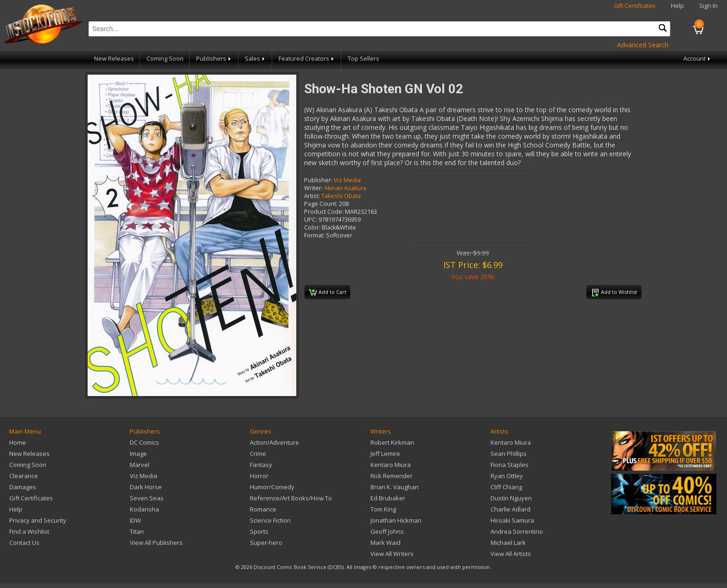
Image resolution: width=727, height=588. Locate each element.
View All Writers (392, 554)
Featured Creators (307, 59)
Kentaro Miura (391, 465)
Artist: (312, 196)
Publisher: (318, 180)
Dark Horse (146, 487)
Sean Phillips (509, 454)
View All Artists (511, 554)
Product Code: (324, 212)
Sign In (708, 6)
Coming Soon (165, 59)
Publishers (214, 59)
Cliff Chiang (506, 487)
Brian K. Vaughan (395, 487)
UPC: (311, 220)
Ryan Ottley (507, 476)
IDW (135, 520)
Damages (23, 487)
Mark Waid (386, 543)
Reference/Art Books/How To (291, 498)
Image (138, 454)
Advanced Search (643, 45)
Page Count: (321, 204)
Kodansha (144, 509)
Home (18, 442)
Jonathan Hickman (396, 520)
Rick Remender (392, 476)
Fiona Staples (510, 465)
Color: (312, 227)
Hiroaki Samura (512, 520)
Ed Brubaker (388, 498)
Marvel (140, 465)
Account (698, 59)
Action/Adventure (274, 442)
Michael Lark (508, 543)
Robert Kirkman (392, 442)
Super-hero (266, 543)
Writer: (313, 188)
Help (677, 6)
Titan (137, 531)
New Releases (114, 59)
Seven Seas (147, 498)
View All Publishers (156, 543)
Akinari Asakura (345, 188)
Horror (259, 476)
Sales (255, 59)
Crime (258, 454)
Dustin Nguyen (511, 498)
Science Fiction (270, 520)
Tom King (383, 509)
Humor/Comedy (272, 487)
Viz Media (347, 180)
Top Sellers (363, 59)
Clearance (24, 476)
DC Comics (144, 442)
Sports (259, 531)
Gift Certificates (635, 6)
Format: (314, 235)
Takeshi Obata (341, 196)
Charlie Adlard (510, 509)
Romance (263, 509)
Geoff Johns (387, 531)
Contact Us (24, 543)
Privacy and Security (38, 520)
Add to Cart (328, 293)
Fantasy (261, 465)
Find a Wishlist (29, 531)
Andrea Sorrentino (517, 531)
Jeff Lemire (385, 454)
